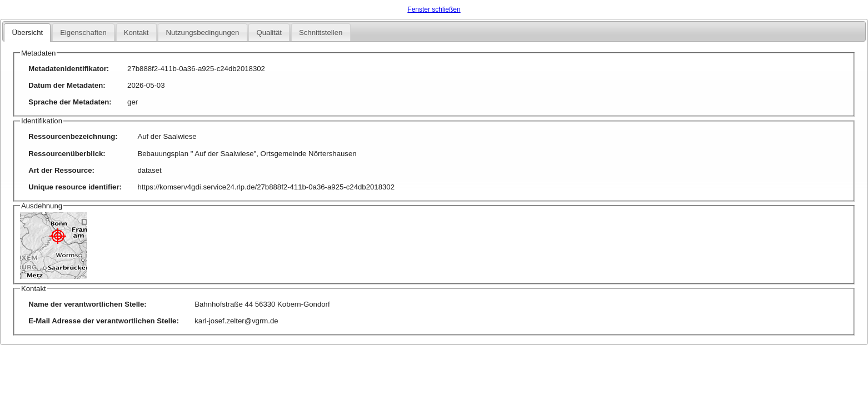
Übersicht (27, 32)
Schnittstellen (321, 32)
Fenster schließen (434, 9)
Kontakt (136, 32)
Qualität (269, 32)
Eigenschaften (83, 32)
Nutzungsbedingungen (202, 32)
